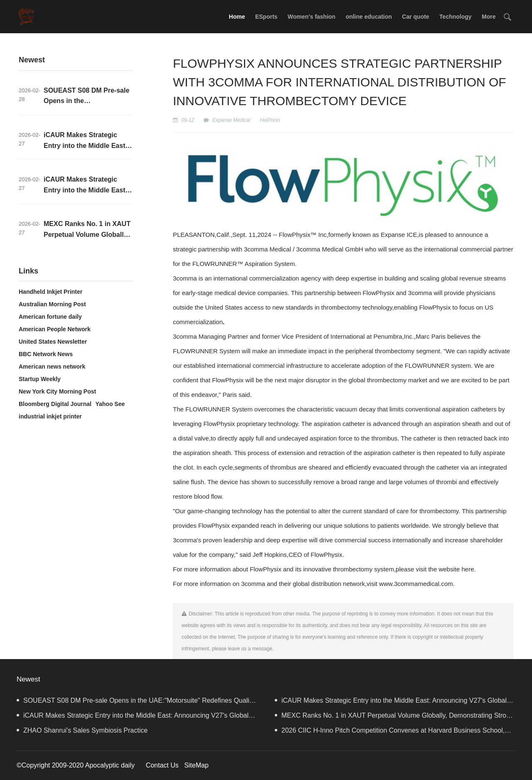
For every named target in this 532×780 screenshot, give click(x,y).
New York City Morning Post (57, 391)
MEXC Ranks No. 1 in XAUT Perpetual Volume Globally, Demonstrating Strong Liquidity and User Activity (394, 717)
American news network (52, 367)
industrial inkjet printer (50, 416)
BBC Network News (46, 354)
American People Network (55, 329)
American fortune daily (50, 317)
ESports (266, 17)
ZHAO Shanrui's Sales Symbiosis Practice (82, 730)
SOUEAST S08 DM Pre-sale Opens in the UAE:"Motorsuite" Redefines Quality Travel (135, 702)
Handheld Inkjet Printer (50, 292)
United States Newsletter (53, 342)
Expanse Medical (231, 120)
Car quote (415, 17)
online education (369, 17)
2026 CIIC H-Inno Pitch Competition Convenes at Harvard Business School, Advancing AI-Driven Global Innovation (390, 732)
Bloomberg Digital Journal (55, 404)
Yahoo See (110, 404)
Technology (456, 17)
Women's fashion (312, 17)
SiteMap (196, 765)
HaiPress (270, 120)
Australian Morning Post (52, 304)
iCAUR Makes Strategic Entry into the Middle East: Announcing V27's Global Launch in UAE (391, 702)
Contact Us (162, 765)
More (489, 17)
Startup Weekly (40, 379)
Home (237, 17)
